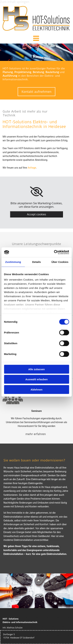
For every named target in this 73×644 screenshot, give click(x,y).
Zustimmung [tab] (13, 262)
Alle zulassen (36, 369)
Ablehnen (36, 389)
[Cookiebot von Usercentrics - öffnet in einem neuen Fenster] (54, 252)
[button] (36, 39)
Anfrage (32, 168)
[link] (36, 192)
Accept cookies (36, 214)
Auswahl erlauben (36, 379)
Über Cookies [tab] (60, 262)
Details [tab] (37, 262)
